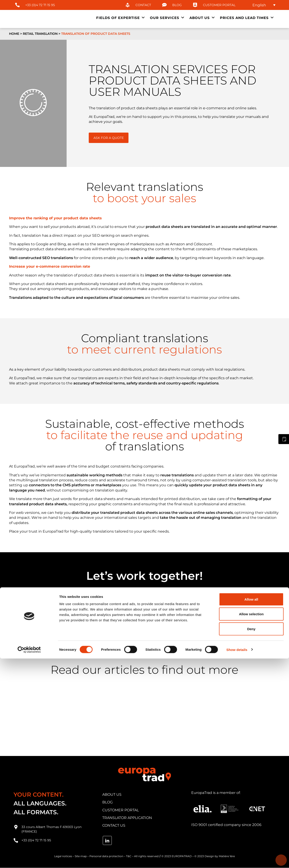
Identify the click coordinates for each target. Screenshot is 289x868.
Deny (251, 838)
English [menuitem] (259, 5)
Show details (237, 859)
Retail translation (40, 34)
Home (14, 34)
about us (112, 794)
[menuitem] (262, 5)
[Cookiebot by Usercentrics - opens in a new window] (29, 859)
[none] (262, 5)
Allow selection (251, 824)
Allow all (251, 809)
